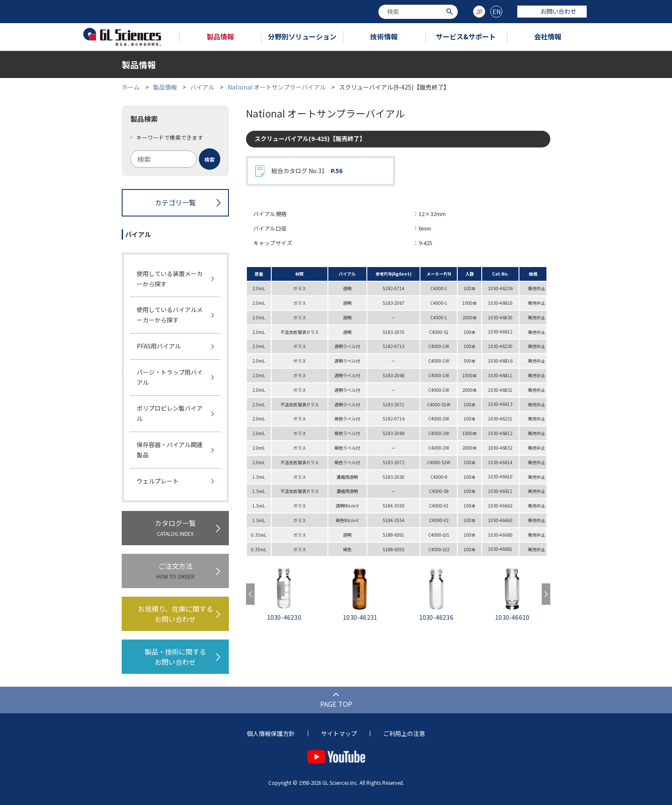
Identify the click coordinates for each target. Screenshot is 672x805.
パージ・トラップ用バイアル (170, 377)
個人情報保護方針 (271, 733)
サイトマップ (339, 733)
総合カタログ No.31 (307, 171)
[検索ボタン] (451, 11)
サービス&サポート (466, 36)
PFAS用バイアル (159, 346)
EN (496, 12)
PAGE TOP (336, 704)
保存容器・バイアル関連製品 (170, 450)
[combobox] (418, 12)
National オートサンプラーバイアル (277, 87)
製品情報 (220, 36)
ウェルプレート (158, 481)
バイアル (202, 87)
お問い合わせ (552, 11)
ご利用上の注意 (404, 733)
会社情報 (548, 36)
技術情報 (384, 36)
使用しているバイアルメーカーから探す (170, 315)
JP (479, 12)
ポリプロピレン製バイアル (170, 413)
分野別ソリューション (302, 36)
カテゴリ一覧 (175, 202)
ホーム (131, 87)
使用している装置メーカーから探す (170, 279)
